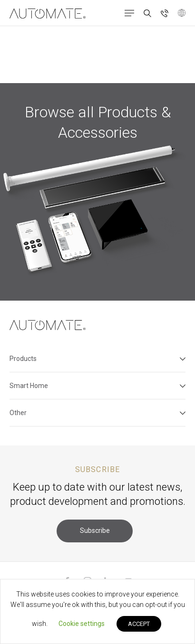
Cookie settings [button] (82, 624)
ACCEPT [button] (139, 624)
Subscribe (95, 530)
